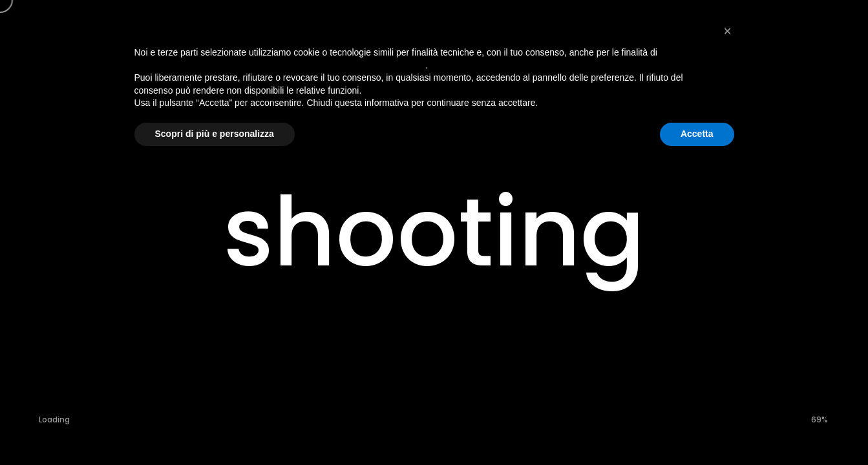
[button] (728, 31)
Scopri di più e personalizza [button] (215, 134)
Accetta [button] (697, 134)
